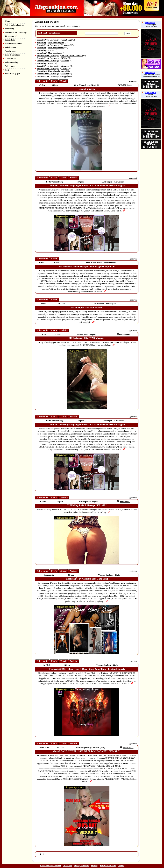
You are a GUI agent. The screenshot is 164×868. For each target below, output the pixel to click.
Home (7, 21)
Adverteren (9, 66)
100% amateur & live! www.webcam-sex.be (151, 76)
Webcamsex (10, 36)
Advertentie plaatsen (13, 25)
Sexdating (9, 29)
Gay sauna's (10, 59)
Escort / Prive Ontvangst (15, 32)
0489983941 (125, 334)
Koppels (65, 76)
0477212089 (126, 85)
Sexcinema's (10, 51)
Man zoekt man (55, 53)
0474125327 (128, 747)
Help (6, 70)
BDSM (64, 58)
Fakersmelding (11, 62)
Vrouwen (65, 45)
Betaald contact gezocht (72, 55)
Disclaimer (67, 866)
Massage (65, 61)
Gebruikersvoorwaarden (50, 866)
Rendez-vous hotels (13, 44)
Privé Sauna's (10, 47)
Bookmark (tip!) (11, 73)
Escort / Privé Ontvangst (48, 40)
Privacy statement (81, 866)
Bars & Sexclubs (12, 55)
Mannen (65, 74)
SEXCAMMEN (149, 93)
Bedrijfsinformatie (108, 866)
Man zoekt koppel (56, 42)
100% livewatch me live (151, 96)
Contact (121, 866)
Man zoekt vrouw (56, 48)
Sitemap (95, 866)
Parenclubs (9, 40)
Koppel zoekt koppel (57, 71)
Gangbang (66, 40)
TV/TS (51, 50)
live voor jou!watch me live (151, 26)
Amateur (65, 66)
